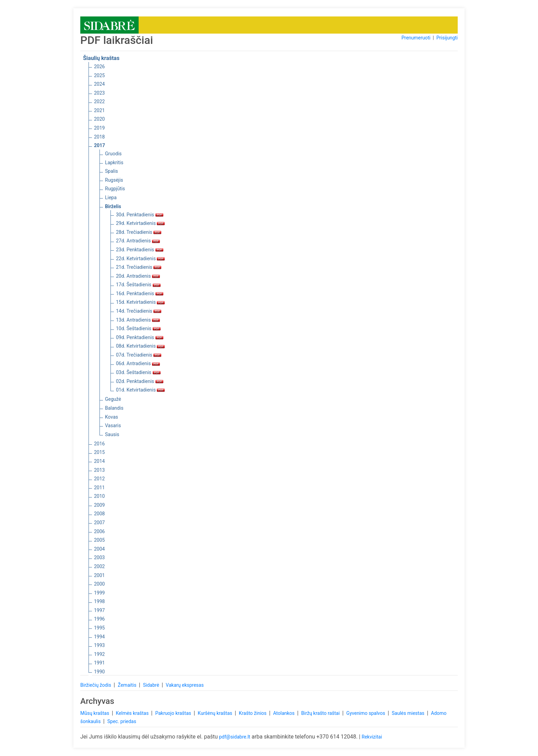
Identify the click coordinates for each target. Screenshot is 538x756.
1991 (99, 663)
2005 (99, 540)
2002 (99, 566)
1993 (99, 645)
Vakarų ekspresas (185, 685)
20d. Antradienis (138, 276)
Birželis (113, 206)
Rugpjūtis (115, 189)
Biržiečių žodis (96, 685)
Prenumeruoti (416, 38)
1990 (99, 672)
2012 (99, 479)
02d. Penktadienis (140, 381)
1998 (99, 601)
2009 (99, 505)
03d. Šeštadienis (138, 372)
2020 (99, 119)
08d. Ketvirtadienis (140, 346)
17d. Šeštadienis (138, 285)
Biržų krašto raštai (321, 713)
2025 (99, 75)
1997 (99, 610)
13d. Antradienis (138, 320)
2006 (99, 531)
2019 (99, 128)
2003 (99, 557)
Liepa (111, 197)
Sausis (112, 434)
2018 (99, 137)
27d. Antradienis (138, 241)
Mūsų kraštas (95, 713)
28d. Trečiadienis (139, 232)
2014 (99, 461)
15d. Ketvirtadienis (140, 302)
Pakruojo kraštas (174, 713)
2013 (99, 470)
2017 (100, 145)
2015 (99, 452)
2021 (99, 110)
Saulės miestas (409, 713)
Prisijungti (447, 38)
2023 (99, 93)
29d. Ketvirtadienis (140, 223)
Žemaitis (128, 685)
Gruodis (113, 154)
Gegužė (113, 399)
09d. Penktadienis (140, 337)
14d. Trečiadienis (139, 311)
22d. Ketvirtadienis (140, 259)
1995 (99, 628)
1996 (99, 619)
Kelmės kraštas (133, 713)
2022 (99, 101)
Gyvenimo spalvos (366, 713)
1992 (99, 654)
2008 (99, 514)
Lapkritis (114, 163)
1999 (99, 593)
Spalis (112, 171)
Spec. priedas (122, 721)
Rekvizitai (372, 737)
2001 (99, 575)
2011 (99, 488)
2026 (99, 67)
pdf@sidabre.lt (235, 737)
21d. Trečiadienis (139, 267)
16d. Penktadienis (140, 293)
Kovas (112, 417)
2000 (99, 584)
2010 (99, 496)
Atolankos (284, 713)
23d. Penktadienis (140, 250)
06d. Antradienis (138, 363)
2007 (99, 523)
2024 (99, 84)
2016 (99, 444)
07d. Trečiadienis (139, 355)
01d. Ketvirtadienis (140, 390)
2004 (99, 549)
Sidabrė (152, 685)
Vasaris (113, 425)
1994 (99, 637)
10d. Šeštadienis (138, 328)
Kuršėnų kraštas (215, 713)
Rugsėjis (114, 180)
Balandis (114, 408)
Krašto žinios (253, 713)
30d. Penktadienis (140, 215)
